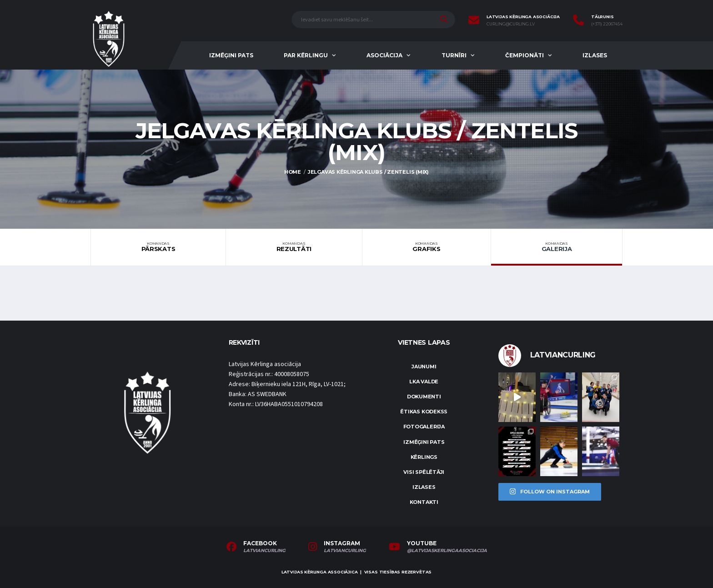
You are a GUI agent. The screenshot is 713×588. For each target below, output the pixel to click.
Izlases (595, 55)
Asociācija (384, 55)
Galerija (557, 247)
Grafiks (427, 247)
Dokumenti (424, 397)
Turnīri (454, 55)
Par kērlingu (306, 55)
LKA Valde (424, 382)
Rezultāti (294, 247)
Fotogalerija (424, 427)
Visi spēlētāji (424, 472)
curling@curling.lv (511, 24)
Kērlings (424, 457)
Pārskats (158, 247)
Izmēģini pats (231, 55)
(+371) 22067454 (607, 24)
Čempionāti (525, 55)
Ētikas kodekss (424, 412)
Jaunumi (424, 367)
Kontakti (424, 502)
